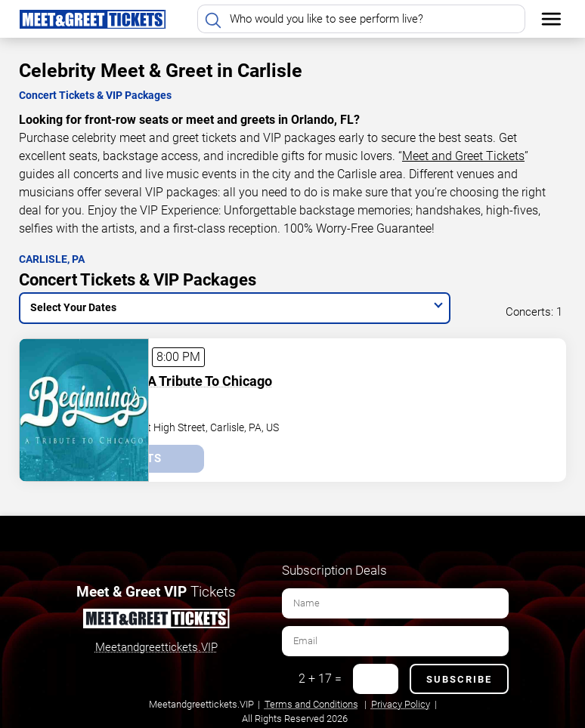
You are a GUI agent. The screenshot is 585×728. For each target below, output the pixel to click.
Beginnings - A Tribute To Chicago (263, 376)
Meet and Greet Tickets (463, 156)
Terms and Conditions (311, 700)
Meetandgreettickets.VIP (156, 643)
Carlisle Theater (197, 399)
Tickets (229, 455)
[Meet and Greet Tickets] (156, 618)
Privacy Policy (401, 700)
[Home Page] (92, 19)
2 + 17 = (320, 675)
